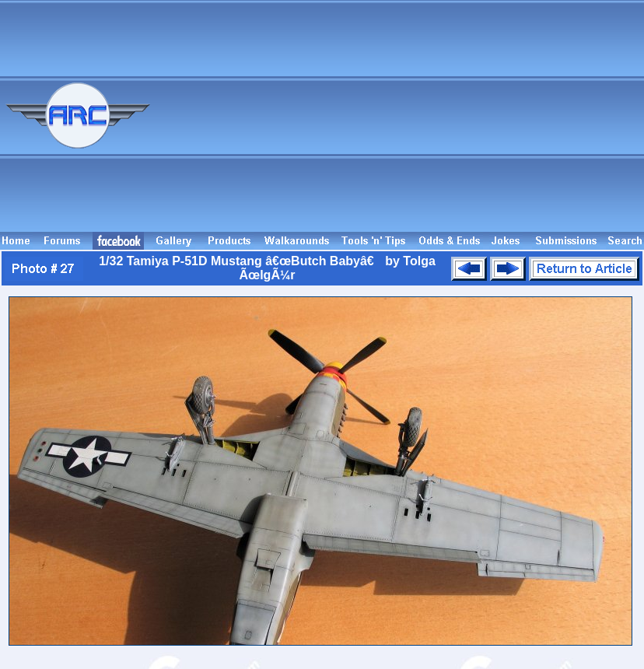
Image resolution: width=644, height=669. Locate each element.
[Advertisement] (482, 123)
